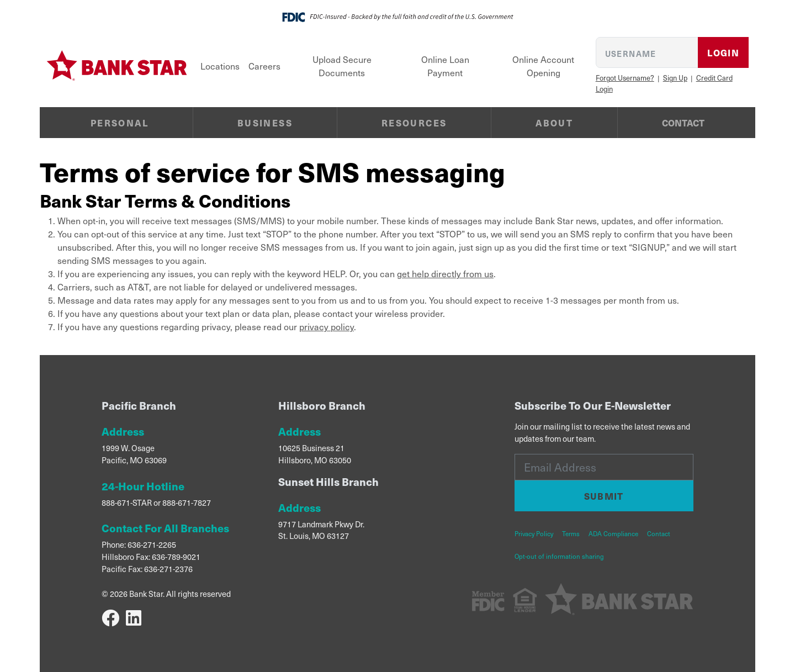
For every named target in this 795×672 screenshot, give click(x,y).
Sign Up (675, 78)
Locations (220, 66)
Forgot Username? (625, 78)
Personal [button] (120, 123)
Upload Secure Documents (342, 66)
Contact (683, 123)
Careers (264, 66)
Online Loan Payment (445, 66)
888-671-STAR (127, 502)
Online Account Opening (543, 66)
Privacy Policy (534, 534)
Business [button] (265, 123)
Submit (604, 496)
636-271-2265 (152, 544)
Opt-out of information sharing (559, 556)
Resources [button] (414, 123)
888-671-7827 (187, 502)
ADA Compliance (613, 534)
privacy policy (327, 326)
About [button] (554, 123)
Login (723, 52)
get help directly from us (445, 273)
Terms (571, 534)
